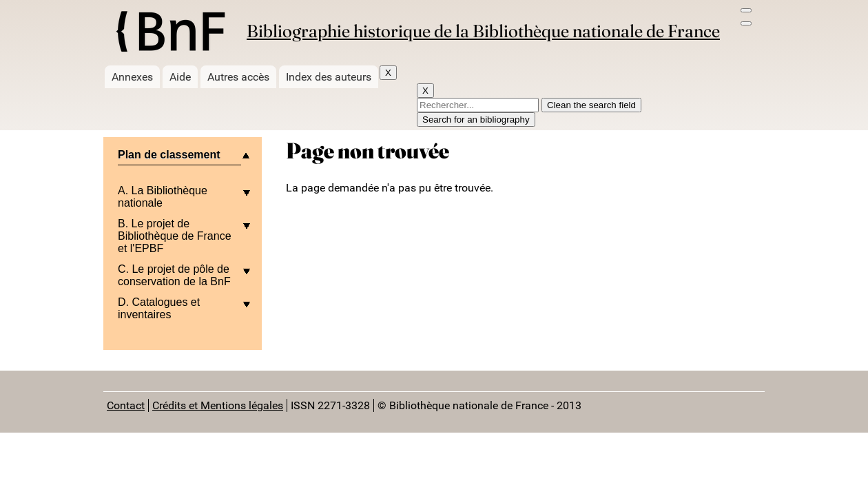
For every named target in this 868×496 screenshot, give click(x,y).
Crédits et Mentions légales (218, 405)
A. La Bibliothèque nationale (163, 197)
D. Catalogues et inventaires (159, 308)
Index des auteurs (329, 77)
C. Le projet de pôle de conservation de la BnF (174, 275)
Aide (180, 77)
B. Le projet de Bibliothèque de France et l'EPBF (175, 236)
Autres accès (238, 77)
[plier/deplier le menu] (183, 160)
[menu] (746, 10)
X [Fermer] (388, 73)
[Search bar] (746, 23)
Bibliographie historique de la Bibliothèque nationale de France (483, 31)
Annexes (132, 77)
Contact (126, 405)
